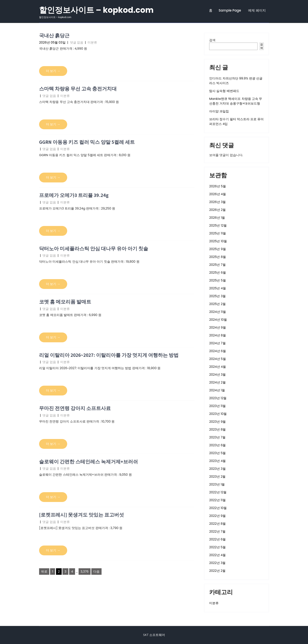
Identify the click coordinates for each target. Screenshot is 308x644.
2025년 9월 (218, 249)
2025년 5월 (218, 280)
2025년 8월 (218, 257)
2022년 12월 (218, 492)
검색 (212, 40)
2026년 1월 (217, 218)
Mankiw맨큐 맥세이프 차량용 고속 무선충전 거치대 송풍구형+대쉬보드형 (236, 101)
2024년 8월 (218, 335)
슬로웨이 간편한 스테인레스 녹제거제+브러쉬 (88, 461)
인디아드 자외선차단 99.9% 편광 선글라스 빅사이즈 (236, 81)
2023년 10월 (218, 414)
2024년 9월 (218, 327)
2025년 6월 (218, 273)
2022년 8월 (217, 524)
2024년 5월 (218, 359)
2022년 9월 (217, 516)
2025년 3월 (217, 296)
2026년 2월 (217, 210)
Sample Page (230, 10)
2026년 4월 (218, 194)
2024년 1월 (217, 390)
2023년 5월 (217, 453)
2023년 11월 (217, 406)
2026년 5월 (218, 186)
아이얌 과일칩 (219, 111)
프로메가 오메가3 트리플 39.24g (74, 195)
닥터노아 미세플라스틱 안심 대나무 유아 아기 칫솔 (94, 248)
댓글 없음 (77, 42)
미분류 (92, 42)
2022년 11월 (217, 500)
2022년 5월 (217, 547)
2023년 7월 (217, 437)
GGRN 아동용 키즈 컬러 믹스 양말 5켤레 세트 (87, 142)
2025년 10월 (218, 241)
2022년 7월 (217, 532)
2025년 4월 (218, 288)
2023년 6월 (217, 445)
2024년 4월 (218, 367)
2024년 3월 (217, 375)
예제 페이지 (257, 10)
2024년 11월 (218, 312)
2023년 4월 (217, 461)
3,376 (85, 572)
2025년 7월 (217, 265)
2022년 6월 (217, 539)
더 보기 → (53, 71)
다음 (96, 572)
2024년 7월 (217, 343)
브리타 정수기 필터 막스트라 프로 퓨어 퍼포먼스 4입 (236, 122)
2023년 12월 (218, 398)
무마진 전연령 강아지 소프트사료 (75, 408)
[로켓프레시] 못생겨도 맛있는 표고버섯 (82, 515)
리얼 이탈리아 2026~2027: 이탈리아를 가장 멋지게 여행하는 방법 (109, 355)
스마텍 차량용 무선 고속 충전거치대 (78, 89)
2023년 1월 (217, 484)
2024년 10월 (218, 320)
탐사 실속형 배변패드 (224, 91)
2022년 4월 (217, 555)
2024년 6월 (218, 351)
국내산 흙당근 (54, 35)
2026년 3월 (217, 202)
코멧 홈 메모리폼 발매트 (65, 302)
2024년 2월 (217, 382)
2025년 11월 (218, 233)
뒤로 (44, 572)
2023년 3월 (217, 469)
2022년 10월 (218, 508)
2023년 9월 (217, 422)
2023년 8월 (217, 429)
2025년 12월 (218, 225)
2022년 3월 (217, 563)
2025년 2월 (217, 304)
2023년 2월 (217, 477)
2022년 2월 (217, 571)
